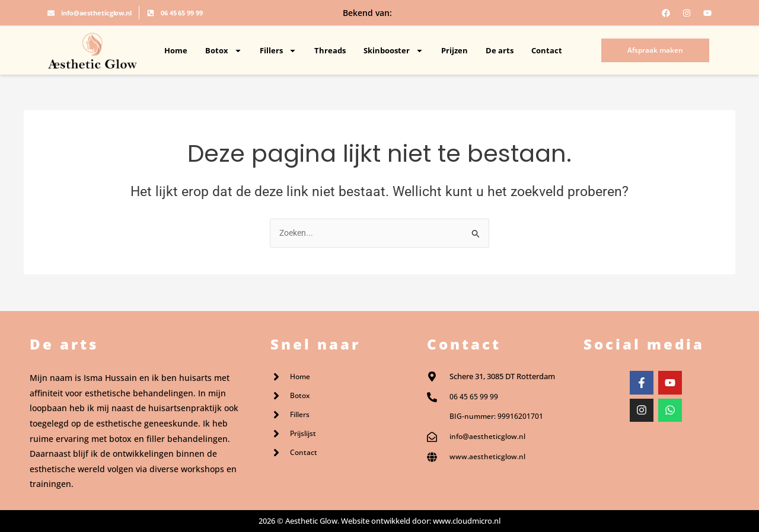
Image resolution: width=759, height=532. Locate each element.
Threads (330, 50)
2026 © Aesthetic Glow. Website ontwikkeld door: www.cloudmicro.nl (379, 521)
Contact (547, 50)
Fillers (278, 51)
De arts (500, 50)
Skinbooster (393, 51)
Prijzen (455, 50)
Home (176, 50)
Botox (224, 51)
